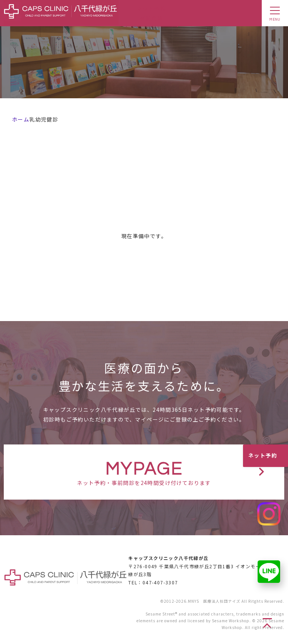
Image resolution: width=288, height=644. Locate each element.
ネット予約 (263, 455)
